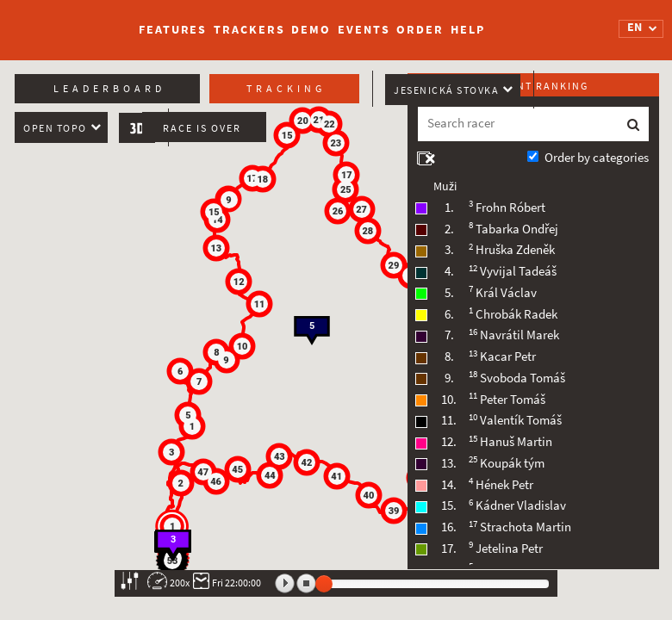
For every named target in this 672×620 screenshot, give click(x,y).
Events (364, 30)
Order (420, 30)
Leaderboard (109, 89)
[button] (173, 527)
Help (468, 30)
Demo (311, 30)
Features (173, 30)
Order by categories (597, 158)
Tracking (286, 89)
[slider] (324, 584)
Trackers (249, 30)
